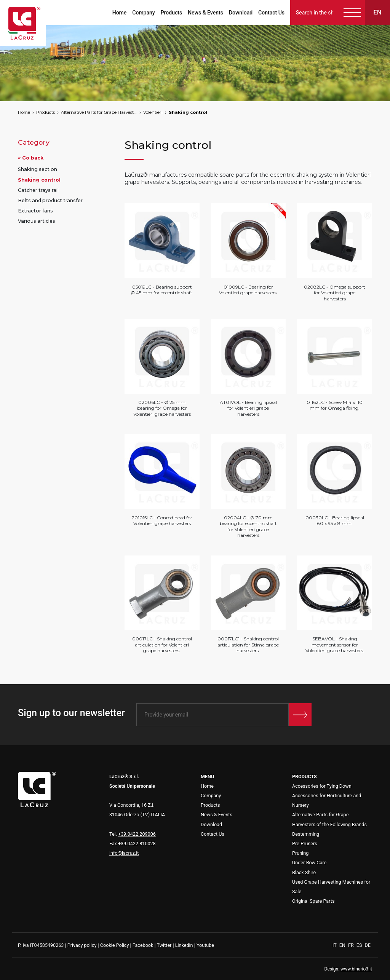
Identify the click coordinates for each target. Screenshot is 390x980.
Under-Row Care (309, 863)
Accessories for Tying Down (322, 786)
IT (335, 945)
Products (172, 13)
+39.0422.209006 (137, 834)
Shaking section (38, 169)
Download (241, 13)
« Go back (31, 158)
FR (352, 945)
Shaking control (188, 112)
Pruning (300, 853)
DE (368, 945)
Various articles (37, 221)
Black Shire (304, 872)
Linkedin (184, 945)
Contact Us (271, 13)
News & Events (205, 13)
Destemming (306, 834)
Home (120, 13)
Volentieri (153, 112)
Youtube (205, 945)
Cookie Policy (115, 945)
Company (143, 13)
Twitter (164, 945)
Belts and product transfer (50, 200)
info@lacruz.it (124, 853)
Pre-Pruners (305, 844)
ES (360, 945)
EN (343, 945)
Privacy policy (82, 945)
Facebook (143, 945)
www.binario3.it (356, 969)
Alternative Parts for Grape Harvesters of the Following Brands (99, 112)
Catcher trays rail (38, 190)
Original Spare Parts (313, 901)
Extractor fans (35, 211)
